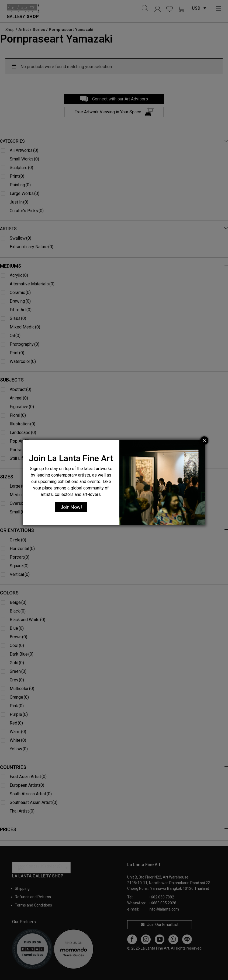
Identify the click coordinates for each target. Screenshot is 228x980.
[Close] (204, 440)
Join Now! (71, 507)
